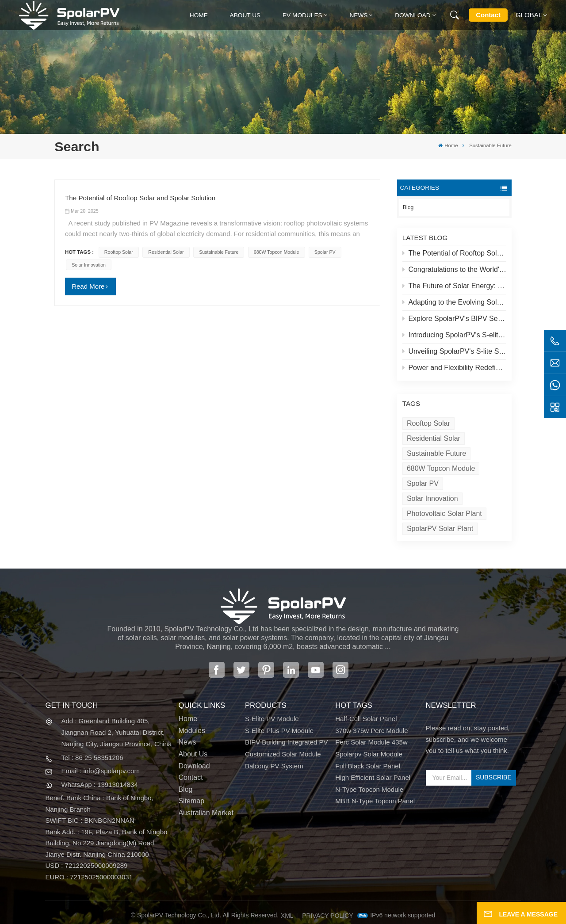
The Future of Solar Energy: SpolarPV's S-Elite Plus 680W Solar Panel (455, 286)
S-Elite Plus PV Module (279, 731)
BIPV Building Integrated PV (287, 742)
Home (199, 15)
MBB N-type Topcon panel (375, 801)
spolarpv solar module (369, 754)
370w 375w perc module (371, 731)
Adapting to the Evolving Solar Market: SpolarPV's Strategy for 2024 (455, 302)
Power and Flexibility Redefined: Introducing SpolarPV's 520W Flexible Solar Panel (455, 368)
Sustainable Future (436, 453)
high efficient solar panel (373, 777)
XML (287, 916)
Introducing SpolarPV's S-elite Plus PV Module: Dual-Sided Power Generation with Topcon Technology (455, 335)
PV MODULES (302, 15)
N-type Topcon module (369, 789)
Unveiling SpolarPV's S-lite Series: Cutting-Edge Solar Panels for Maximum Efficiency (455, 351)
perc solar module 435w (371, 742)
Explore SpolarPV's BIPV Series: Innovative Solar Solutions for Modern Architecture (455, 319)
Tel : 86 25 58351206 (92, 758)
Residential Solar (434, 438)
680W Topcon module (441, 468)
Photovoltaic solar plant (444, 514)
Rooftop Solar (428, 423)
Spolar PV (423, 483)
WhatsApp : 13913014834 (99, 785)
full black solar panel (368, 766)
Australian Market (206, 813)
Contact (488, 15)
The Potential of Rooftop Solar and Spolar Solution (455, 253)
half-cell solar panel (366, 719)
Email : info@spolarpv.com (100, 771)
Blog (408, 207)
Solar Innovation (432, 498)
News (358, 15)
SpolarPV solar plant (440, 529)
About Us (245, 15)
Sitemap (191, 801)
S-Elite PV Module (272, 719)
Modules (191, 731)
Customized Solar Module (283, 754)
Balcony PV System (274, 766)
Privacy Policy (327, 916)
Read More (88, 286)
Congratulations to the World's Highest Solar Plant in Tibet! (455, 269)
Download (413, 15)
